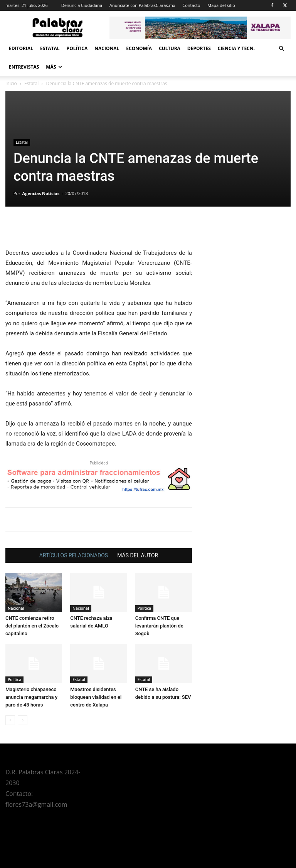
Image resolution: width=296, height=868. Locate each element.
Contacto (191, 5)
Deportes (199, 48)
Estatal (50, 48)
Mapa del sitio (221, 5)
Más (54, 67)
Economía (139, 48)
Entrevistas (24, 67)
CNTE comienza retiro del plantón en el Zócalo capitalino (32, 626)
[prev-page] (10, 720)
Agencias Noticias (41, 193)
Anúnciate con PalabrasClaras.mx (142, 5)
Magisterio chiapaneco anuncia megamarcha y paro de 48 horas (31, 697)
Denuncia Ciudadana (82, 5)
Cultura (170, 48)
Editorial (21, 48)
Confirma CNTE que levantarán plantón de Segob (159, 626)
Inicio (11, 83)
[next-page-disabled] (23, 720)
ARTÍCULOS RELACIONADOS (74, 555)
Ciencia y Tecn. (236, 48)
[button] (281, 49)
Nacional (107, 48)
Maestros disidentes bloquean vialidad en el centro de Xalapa (96, 697)
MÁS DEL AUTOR (138, 555)
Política (77, 48)
